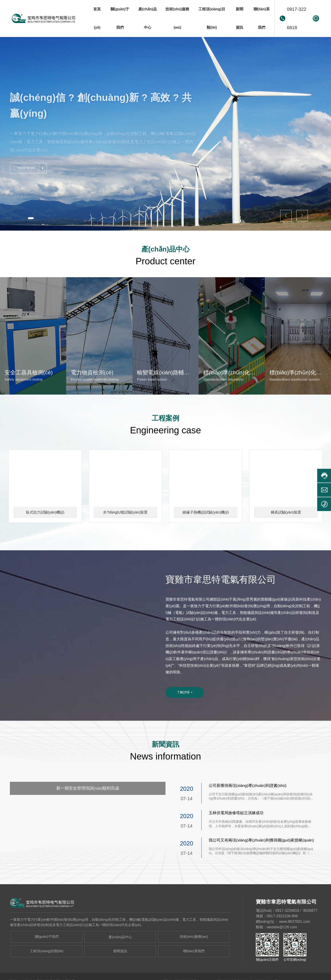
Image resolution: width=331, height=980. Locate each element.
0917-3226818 (297, 18)
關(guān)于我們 (47, 958)
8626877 (310, 932)
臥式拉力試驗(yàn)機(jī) (45, 532)
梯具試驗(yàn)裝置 (286, 532)
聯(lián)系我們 (194, 972)
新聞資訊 (120, 972)
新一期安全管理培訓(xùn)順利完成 (88, 809)
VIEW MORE (27, 172)
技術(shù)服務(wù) (194, 958)
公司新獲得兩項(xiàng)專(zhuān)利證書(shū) (250, 807)
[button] (32, 218)
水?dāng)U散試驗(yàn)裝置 (125, 532)
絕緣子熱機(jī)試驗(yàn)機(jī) (206, 532)
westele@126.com (282, 948)
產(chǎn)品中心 (120, 958)
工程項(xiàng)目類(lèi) (47, 972)
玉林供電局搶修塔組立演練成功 (238, 834)
